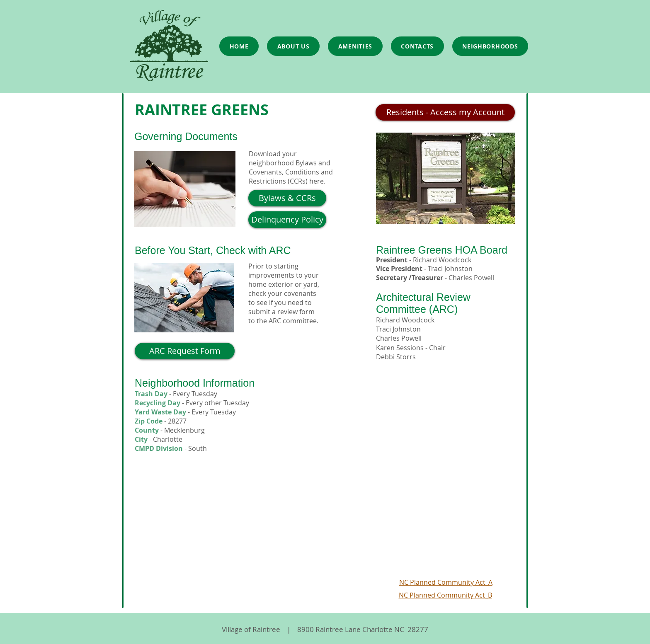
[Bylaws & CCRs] (287, 198)
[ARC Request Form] (185, 351)
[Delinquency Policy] (287, 220)
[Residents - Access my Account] (445, 112)
